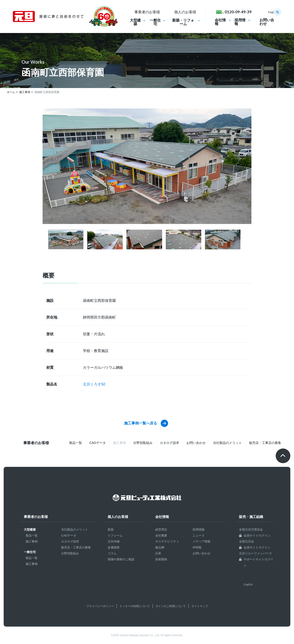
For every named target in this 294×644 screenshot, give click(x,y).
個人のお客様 (118, 517)
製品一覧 (76, 443)
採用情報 (240, 22)
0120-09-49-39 (238, 12)
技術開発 (161, 559)
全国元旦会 (246, 541)
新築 (111, 530)
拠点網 (160, 547)
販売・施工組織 (251, 517)
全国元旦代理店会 (251, 530)
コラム (112, 553)
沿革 (158, 553)
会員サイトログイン (257, 535)
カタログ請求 (169, 443)
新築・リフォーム (183, 22)
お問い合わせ (267, 22)
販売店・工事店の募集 (265, 443)
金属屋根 (114, 547)
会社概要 (161, 535)
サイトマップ (200, 606)
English (273, 12)
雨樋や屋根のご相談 (121, 559)
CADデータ (98, 443)
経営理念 (161, 530)
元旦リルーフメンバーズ (255, 553)
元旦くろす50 (94, 384)
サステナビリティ (167, 541)
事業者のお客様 (36, 517)
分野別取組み (143, 443)
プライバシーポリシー (100, 606)
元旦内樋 (114, 541)
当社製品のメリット (227, 443)
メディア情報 (201, 541)
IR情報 (197, 547)
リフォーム (115, 535)
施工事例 (32, 541)
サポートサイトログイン (259, 562)
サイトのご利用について (171, 606)
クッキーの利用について (135, 606)
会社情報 (220, 22)
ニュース (199, 535)
